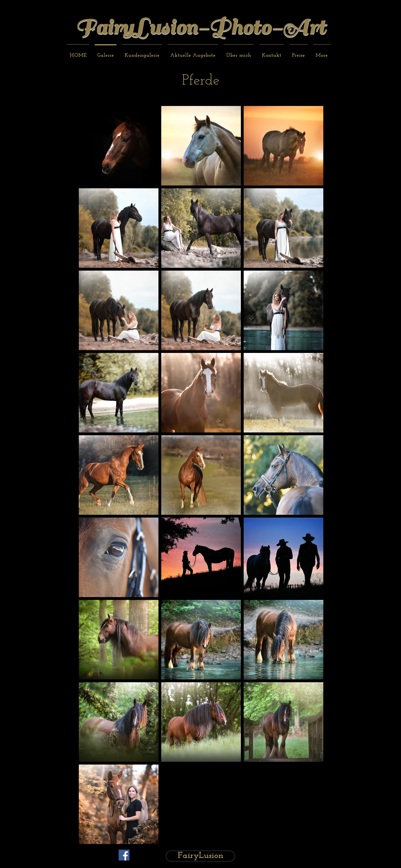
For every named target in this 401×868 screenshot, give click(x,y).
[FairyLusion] (200, 856)
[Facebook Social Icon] (124, 855)
